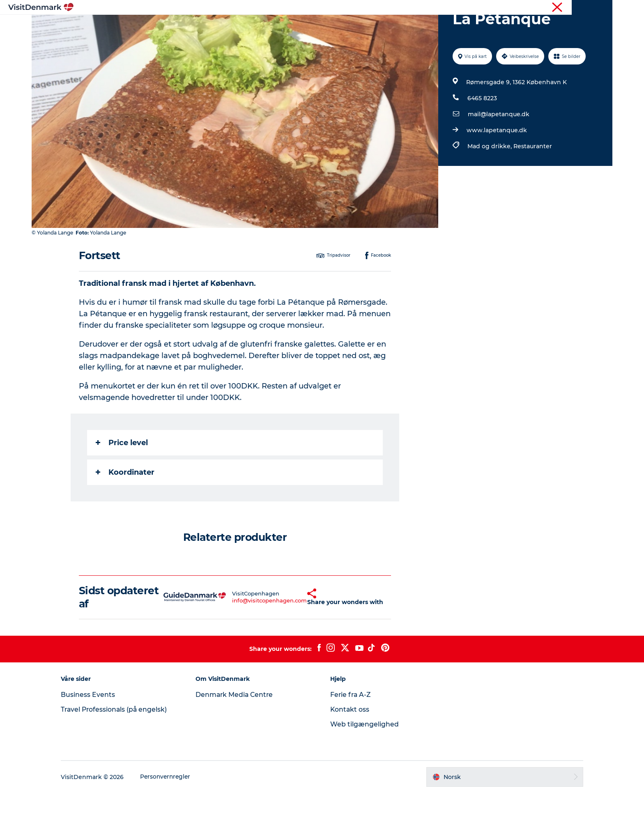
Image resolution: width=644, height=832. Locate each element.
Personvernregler (173, 816)
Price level (122, 482)
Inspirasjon (224, 26)
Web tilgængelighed (365, 763)
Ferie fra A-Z (351, 734)
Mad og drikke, (490, 185)
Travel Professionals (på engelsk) (122, 748)
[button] (291, 636)
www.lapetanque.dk (496, 169)
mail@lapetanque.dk (498, 153)
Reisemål (268, 26)
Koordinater (125, 511)
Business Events (94, 734)
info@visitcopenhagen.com (250, 639)
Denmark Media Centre (238, 734)
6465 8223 (482, 137)
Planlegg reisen (413, 26)
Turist (580, 8)
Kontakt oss (350, 748)
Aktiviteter (311, 26)
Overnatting (358, 26)
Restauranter (532, 185)
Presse (604, 8)
